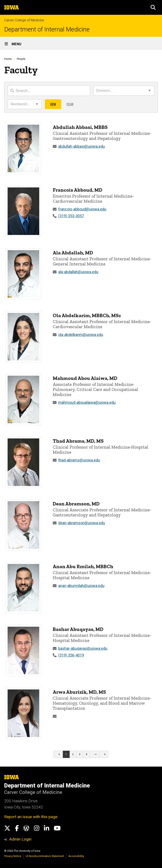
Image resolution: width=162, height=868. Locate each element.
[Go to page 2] (73, 754)
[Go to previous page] (58, 754)
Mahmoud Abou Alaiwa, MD (85, 378)
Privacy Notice (13, 856)
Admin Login (20, 839)
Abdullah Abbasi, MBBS (80, 127)
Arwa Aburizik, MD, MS (79, 692)
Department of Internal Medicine (47, 29)
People (21, 59)
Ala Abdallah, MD (73, 253)
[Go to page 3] (80, 754)
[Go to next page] (104, 754)
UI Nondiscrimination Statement (45, 856)
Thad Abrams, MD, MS (78, 441)
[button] (153, 7)
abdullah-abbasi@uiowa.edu (82, 146)
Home (8, 59)
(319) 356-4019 (71, 655)
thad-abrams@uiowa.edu (79, 460)
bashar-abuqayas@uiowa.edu (83, 648)
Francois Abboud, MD (78, 190)
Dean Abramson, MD (76, 504)
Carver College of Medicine (24, 20)
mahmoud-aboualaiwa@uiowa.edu (87, 402)
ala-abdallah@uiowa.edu (78, 272)
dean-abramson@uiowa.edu (82, 523)
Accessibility (76, 856)
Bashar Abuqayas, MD (78, 629)
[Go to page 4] (86, 754)
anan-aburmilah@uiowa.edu (81, 586)
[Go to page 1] (66, 754)
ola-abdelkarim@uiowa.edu (81, 335)
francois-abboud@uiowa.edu (82, 209)
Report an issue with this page (31, 817)
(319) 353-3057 (71, 216)
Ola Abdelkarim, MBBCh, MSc (87, 315)
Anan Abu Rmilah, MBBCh (83, 566)
